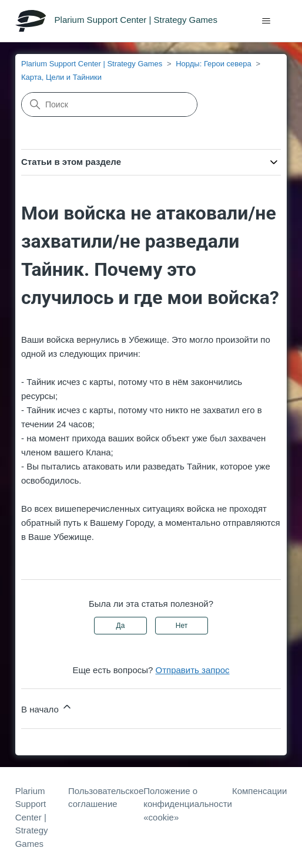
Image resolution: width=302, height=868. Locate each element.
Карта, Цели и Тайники (61, 77)
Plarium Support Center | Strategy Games (92, 64)
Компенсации (259, 791)
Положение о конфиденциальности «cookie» (188, 804)
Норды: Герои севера (214, 64)
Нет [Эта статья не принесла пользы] (182, 626)
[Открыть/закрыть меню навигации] (266, 21)
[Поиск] (109, 104)
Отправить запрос (193, 670)
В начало (47, 707)
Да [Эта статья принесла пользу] (121, 626)
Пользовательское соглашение (106, 798)
